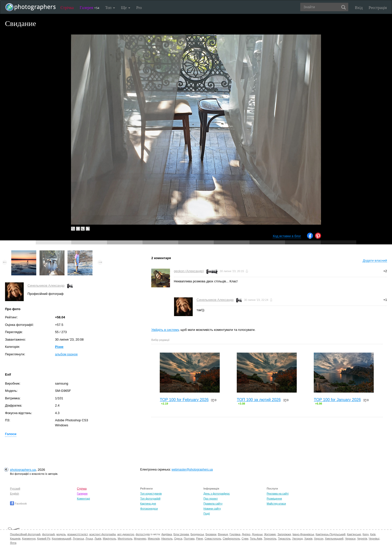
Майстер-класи (276, 504)
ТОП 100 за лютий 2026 (259, 400)
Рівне (199, 539)
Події (207, 514)
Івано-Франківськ (303, 534)
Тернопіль (270, 539)
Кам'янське (354, 534)
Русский (15, 489)
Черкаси (350, 539)
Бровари (211, 534)
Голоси (11, 434)
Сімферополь (231, 539)
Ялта (13, 543)
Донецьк (257, 534)
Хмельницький (334, 539)
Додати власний (375, 261)
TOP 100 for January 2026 (337, 400)
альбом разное (66, 354)
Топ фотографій (150, 499)
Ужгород (297, 539)
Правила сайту (213, 504)
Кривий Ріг (44, 539)
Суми (245, 539)
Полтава (189, 539)
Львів (98, 539)
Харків (308, 539)
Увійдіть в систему (165, 330)
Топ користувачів (151, 494)
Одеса (178, 539)
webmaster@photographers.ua (192, 470)
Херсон (319, 539)
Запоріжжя (284, 534)
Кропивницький (61, 539)
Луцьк (89, 539)
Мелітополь (125, 539)
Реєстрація (378, 8)
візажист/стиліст (77, 534)
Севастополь (213, 539)
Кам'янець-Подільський (330, 534)
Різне (59, 347)
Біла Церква (181, 534)
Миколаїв (154, 539)
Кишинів (15, 539)
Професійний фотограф (25, 534)
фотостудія (143, 534)
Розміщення (274, 499)
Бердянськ (197, 534)
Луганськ (78, 539)
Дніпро (246, 534)
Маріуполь (109, 539)
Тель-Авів (256, 539)
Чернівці (374, 539)
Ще (126, 8)
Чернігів (362, 539)
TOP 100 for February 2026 (184, 400)
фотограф (48, 534)
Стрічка (67, 8)
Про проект (211, 499)
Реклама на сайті (278, 494)
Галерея (89, 8)
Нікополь (167, 539)
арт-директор (126, 534)
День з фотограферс (217, 494)
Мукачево (140, 539)
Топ (110, 8)
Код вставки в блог (287, 236)
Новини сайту (212, 509)
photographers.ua (23, 470)
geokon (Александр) (189, 271)
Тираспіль (284, 539)
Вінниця (223, 534)
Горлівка (235, 534)
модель (61, 534)
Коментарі (83, 499)
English (14, 494)
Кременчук (29, 539)
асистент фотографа (102, 534)
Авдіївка (167, 534)
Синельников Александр (46, 285)
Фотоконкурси (149, 509)
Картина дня (148, 504)
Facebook (18, 504)
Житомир (270, 534)
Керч (365, 534)
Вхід (359, 8)
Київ (373, 534)
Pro (139, 8)
